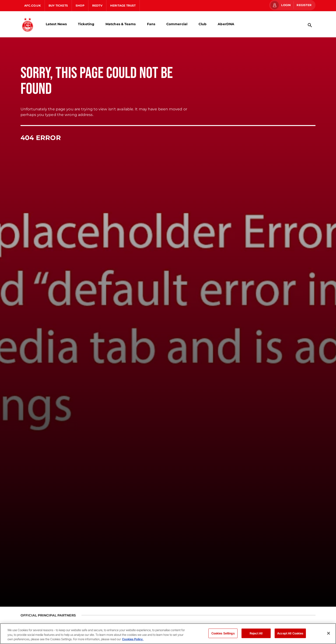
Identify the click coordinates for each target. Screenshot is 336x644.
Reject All (256, 633)
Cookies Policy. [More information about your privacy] (133, 639)
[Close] (329, 633)
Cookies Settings (223, 633)
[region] (168, 634)
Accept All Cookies (290, 633)
